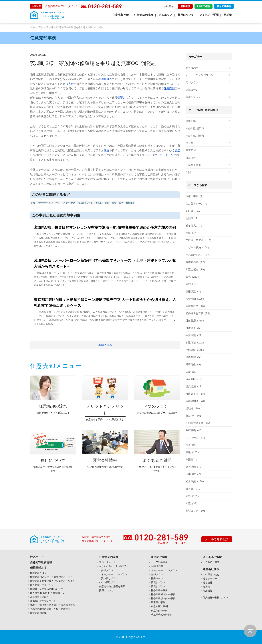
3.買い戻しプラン (108, 578)
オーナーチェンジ (165, 155)
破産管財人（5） (195, 379)
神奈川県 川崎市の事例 (163, 598)
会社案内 (168, 6)
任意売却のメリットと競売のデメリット (51, 577)
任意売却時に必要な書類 (112, 586)
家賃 (106, 150)
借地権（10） (193, 408)
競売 (114, 203)
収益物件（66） (195, 416)
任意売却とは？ (38, 573)
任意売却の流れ (144, 15)
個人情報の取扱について (216, 598)
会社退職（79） (195, 467)
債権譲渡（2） (194, 291)
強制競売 (106, 79)
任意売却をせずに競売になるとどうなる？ (52, 581)
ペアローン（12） (196, 438)
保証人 (121, 98)
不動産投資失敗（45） (199, 423)
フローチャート (107, 562)
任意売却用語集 (38, 613)
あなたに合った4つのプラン (114, 566)
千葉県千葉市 (193, 165)
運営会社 (208, 583)
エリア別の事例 (159, 562)
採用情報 (208, 591)
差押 (121, 203)
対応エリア (165, 15)
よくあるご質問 (209, 15)
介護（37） (192, 503)
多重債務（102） (195, 343)
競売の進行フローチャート (44, 585)
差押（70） (192, 284)
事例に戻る (105, 345)
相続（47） (192, 233)
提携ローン (192, 90)
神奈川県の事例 (159, 590)
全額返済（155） (195, 350)
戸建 (40, 27)
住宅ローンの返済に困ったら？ (47, 589)
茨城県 (99, 203)
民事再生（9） (194, 364)
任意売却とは (121, 15)
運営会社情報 (211, 569)
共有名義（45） (195, 430)
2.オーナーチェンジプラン (113, 574)
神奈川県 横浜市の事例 (163, 594)
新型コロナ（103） (197, 511)
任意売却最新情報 (41, 562)
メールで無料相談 (217, 539)
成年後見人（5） (195, 226)
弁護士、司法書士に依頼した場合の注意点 (52, 605)
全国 (107, 203)
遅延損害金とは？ (39, 597)
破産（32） (192, 372)
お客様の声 (192, 68)
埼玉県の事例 (158, 602)
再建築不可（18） (196, 394)
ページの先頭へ (250, 631)
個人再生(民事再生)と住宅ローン (47, 593)
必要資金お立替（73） (199, 313)
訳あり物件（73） (196, 401)
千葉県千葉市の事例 (162, 615)
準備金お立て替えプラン (43, 601)
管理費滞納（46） (196, 306)
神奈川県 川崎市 (195, 136)
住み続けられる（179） (199, 255)
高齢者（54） (193, 211)
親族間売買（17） (196, 262)
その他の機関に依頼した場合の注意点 (50, 609)
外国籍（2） (193, 460)
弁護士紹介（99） (196, 269)
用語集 (228, 15)
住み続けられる (85, 203)
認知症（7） (193, 218)
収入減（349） (194, 489)
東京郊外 (191, 158)
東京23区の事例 (159, 606)
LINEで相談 (204, 6)
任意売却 (169, 88)
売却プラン (192, 82)
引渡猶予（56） (195, 328)
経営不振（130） (195, 481)
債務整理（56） (195, 357)
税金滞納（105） (195, 299)
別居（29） (192, 445)
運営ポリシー (210, 579)
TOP (32, 27)
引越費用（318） (195, 321)
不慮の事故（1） (195, 196)
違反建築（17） (195, 386)
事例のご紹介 (159, 557)
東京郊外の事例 (159, 611)
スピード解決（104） (198, 247)
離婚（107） (193, 452)
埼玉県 (189, 143)
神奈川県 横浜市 (195, 128)
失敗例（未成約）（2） (199, 240)
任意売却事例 (224, 6)
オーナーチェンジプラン (49, 203)
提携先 (206, 587)
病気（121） (193, 496)
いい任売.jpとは (211, 574)
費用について (186, 15)
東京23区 (191, 150)
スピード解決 (69, 203)
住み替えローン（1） (198, 204)
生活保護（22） (195, 335)
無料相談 (185, 6)
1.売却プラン (106, 570)
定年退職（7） (194, 474)
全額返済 (130, 203)
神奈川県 (191, 121)
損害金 (70, 84)
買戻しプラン (193, 97)
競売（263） (193, 277)
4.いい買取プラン (108, 582)
